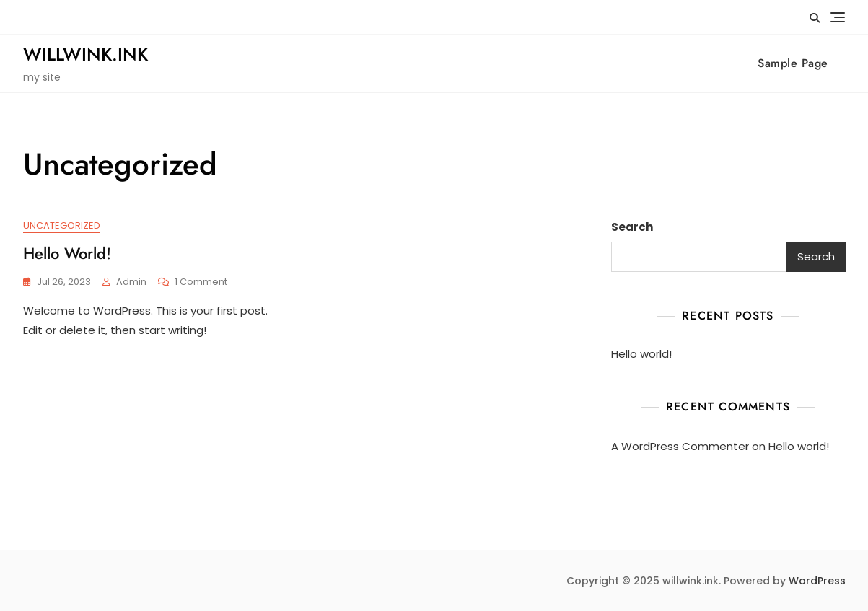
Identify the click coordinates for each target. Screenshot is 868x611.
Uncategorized (62, 225)
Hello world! (67, 253)
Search (632, 227)
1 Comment (201, 282)
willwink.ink (86, 54)
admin (131, 282)
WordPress (817, 581)
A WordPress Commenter (680, 446)
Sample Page (793, 63)
